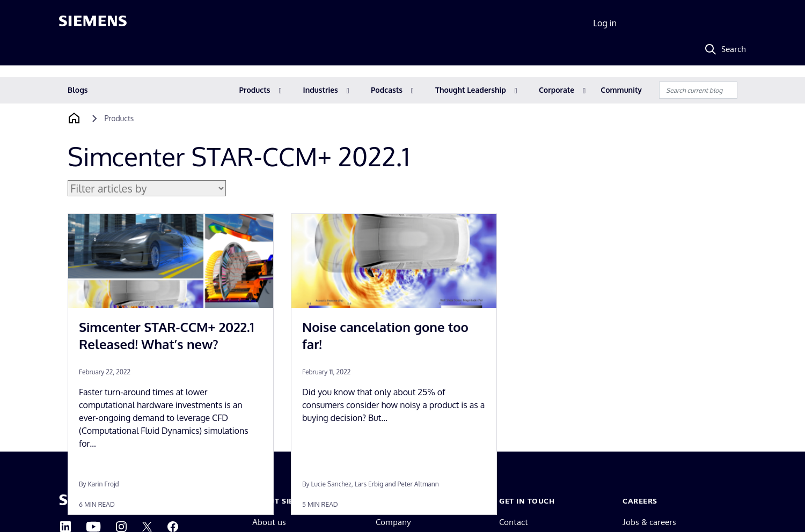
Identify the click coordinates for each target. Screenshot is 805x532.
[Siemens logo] (93, 24)
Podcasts (387, 90)
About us (269, 522)
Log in (605, 23)
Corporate (557, 90)
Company (393, 522)
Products (255, 90)
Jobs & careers (649, 522)
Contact (514, 522)
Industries (321, 90)
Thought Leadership (471, 90)
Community (621, 90)
